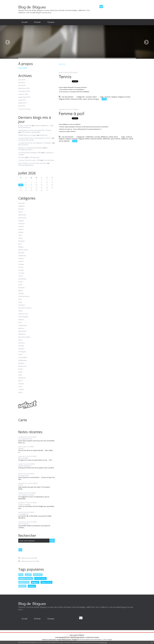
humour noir (24, 582)
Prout (20, 485)
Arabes (21, 226)
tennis (90, 99)
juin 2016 (22, 80)
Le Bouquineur (34, 157)
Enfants (21, 293)
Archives (37, 22)
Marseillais (22, 331)
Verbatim (22, 157)
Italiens (21, 320)
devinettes (38, 575)
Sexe (20, 375)
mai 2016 (22, 83)
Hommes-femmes (25, 308)
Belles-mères (23, 250)
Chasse (21, 258)
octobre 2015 (23, 94)
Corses (21, 267)
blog (110, 639)
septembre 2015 (24, 97)
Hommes (22, 305)
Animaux (22, 224)
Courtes (21, 273)
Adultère (22, 206)
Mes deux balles (24, 337)
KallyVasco (44, 135)
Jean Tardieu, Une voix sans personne (33, 163)
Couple (21, 270)
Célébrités (22, 256)
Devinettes (22, 279)
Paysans (21, 349)
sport (85, 99)
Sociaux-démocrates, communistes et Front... (35, 138)
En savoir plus (103, 642)
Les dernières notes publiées (77, 637)
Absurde (21, 203)
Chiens (21, 261)
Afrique (21, 209)
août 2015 (22, 100)
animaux (22, 586)
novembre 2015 (24, 91)
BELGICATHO (23, 145)
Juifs (20, 322)
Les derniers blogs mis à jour (62, 637)
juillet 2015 (22, 103)
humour (32, 586)
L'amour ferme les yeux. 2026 (29, 160)
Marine (21, 328)
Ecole (20, 285)
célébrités (106, 139)
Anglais (21, 221)
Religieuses (23, 360)
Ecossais (21, 288)
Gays (20, 302)
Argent (21, 229)
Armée (21, 232)
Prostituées (23, 357)
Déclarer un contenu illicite (49, 639)
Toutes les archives (25, 109)
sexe (21, 575)
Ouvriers (22, 343)
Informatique (23, 317)
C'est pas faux (24, 475)
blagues (35, 582)
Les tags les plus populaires (92, 637)
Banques (22, 241)
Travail (21, 390)
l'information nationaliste (31, 132)
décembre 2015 (24, 88)
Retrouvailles (23, 458)
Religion (21, 363)
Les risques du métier (26, 495)
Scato (20, 372)
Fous (20, 299)
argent (28, 575)
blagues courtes (26, 578)
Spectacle (22, 378)
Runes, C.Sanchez (25, 126)
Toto (20, 387)
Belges (21, 247)
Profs (20, 355)
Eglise (21, 290)
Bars (20, 244)
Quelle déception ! (25, 466)
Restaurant (22, 366)
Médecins (22, 334)
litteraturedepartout (26, 165)
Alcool (21, 212)
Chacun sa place (24, 504)
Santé (20, 369)
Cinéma (21, 264)
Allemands (22, 215)
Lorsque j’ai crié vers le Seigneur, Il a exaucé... (35, 143)
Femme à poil (71, 113)
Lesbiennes (23, 325)
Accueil (24, 22)
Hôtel (20, 311)
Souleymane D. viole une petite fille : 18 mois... (35, 130)
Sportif (21, 448)
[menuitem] (24, 22)
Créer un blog (73, 635)
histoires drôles (40, 578)
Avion (20, 238)
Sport (20, 381)
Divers (21, 282)
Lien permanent (66, 97)
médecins (125, 139)
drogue (96, 99)
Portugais (22, 352)
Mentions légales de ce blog (64, 639)
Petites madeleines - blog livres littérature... (36, 126)
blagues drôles (46, 582)
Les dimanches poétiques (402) (30, 153)
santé (131, 139)
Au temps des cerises (26, 140)
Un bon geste (23, 524)
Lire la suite (23, 68)
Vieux (20, 392)
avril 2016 (22, 85)
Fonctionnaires (24, 296)
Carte (23, 420)
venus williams (64, 141)
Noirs (20, 340)
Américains (22, 218)
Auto (20, 235)
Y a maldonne (23, 514)
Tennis (65, 76)
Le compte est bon (25, 439)
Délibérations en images (27, 135)
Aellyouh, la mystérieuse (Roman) (31, 148)
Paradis (21, 346)
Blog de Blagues (32, 7)
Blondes (21, 253)
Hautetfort (81, 635)
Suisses (21, 384)
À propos (51, 22)
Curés (21, 276)
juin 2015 (22, 106)
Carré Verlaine (49, 160)
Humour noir (23, 314)
